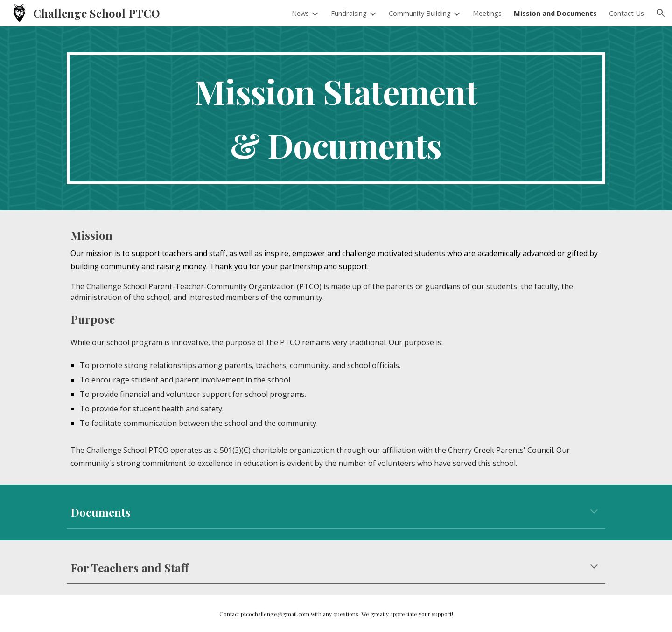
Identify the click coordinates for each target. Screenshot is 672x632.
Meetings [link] (487, 13)
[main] (336, 118)
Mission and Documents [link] (555, 13)
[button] (661, 13)
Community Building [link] (420, 13)
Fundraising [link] (349, 13)
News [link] (300, 13)
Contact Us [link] (626, 13)
